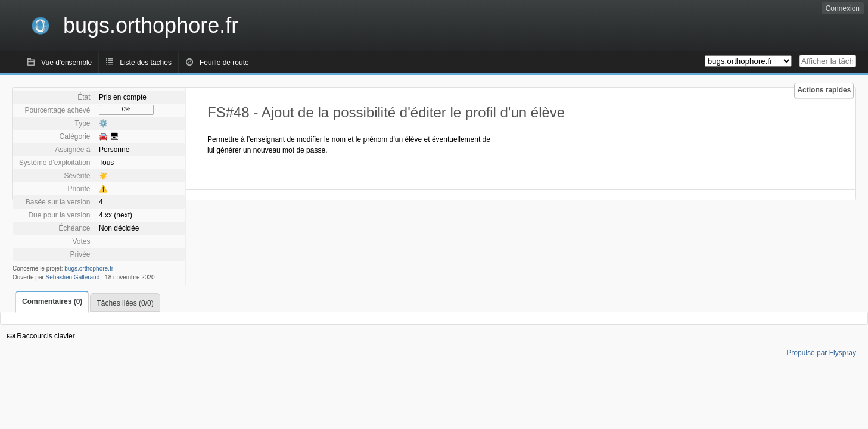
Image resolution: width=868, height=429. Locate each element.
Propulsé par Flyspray (821, 353)
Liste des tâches (146, 63)
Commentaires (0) (52, 301)
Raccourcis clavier (41, 336)
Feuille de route (224, 63)
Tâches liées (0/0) (125, 303)
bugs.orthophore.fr (89, 268)
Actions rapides (824, 90)
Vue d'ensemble (66, 63)
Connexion (843, 8)
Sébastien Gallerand (73, 277)
